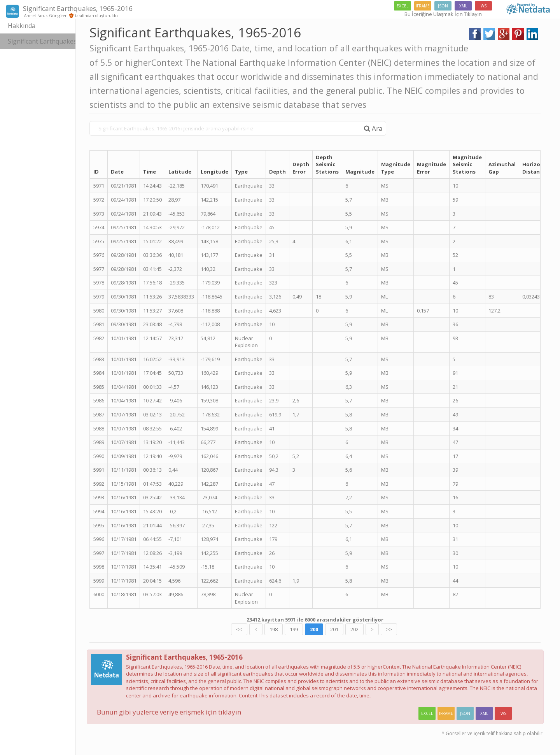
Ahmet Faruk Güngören (45, 16)
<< (250, 629)
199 (305, 629)
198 (284, 629)
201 (345, 629)
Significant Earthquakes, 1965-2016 (52, 41)
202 (365, 629)
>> (400, 629)
